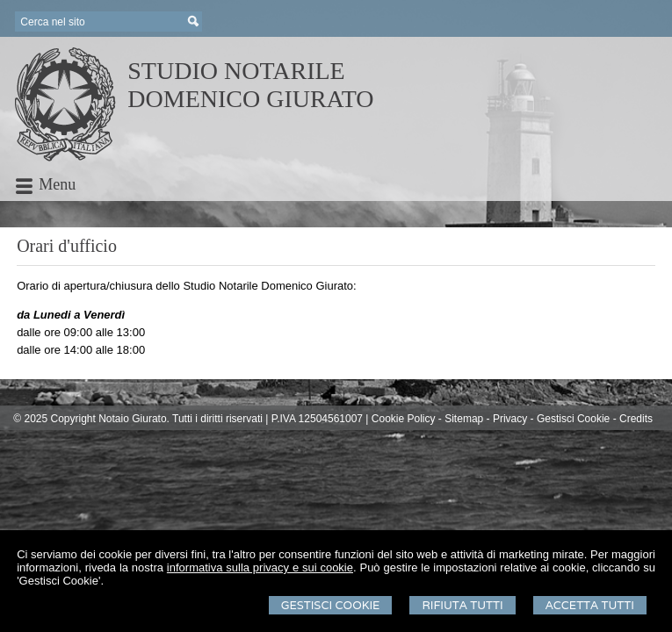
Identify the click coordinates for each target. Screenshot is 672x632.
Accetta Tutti (590, 605)
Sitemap (464, 419)
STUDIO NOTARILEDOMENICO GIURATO (250, 85)
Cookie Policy (404, 419)
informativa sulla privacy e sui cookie (260, 567)
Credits (636, 419)
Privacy (510, 419)
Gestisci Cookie (331, 605)
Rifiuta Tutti (462, 605)
